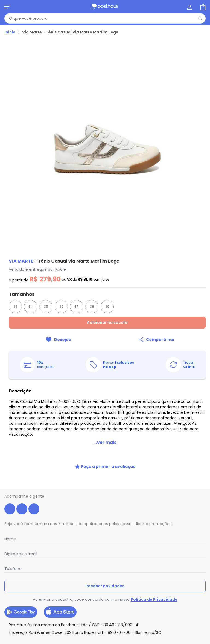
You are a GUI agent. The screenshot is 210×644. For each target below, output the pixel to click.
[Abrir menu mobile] (8, 7)
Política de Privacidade (154, 599)
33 (15, 307)
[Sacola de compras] (202, 7)
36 (61, 307)
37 (77, 307)
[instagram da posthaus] (22, 509)
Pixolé (61, 269)
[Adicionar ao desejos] (58, 340)
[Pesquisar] (200, 18)
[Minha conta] (189, 7)
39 (107, 307)
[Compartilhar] (156, 340)
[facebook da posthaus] (10, 509)
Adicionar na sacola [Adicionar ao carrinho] (107, 323)
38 (92, 307)
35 (46, 307)
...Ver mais (105, 442)
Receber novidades (105, 586)
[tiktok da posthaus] (34, 509)
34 (31, 307)
